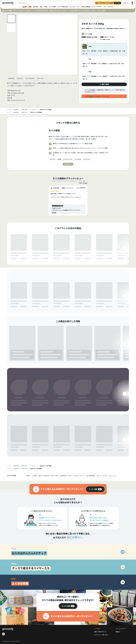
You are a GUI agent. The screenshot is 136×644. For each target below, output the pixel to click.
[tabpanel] (42, 92)
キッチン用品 (52, 7)
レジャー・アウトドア (97, 7)
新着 (29, 7)
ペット (78, 7)
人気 (25, 7)
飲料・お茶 (24, 110)
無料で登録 (15, 257)
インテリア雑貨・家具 (62, 7)
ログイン (126, 3)
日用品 (46, 7)
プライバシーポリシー (121, 603)
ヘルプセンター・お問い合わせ (101, 609)
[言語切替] (132, 3)
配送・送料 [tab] (40, 78)
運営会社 (118, 606)
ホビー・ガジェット (108, 7)
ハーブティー (33, 110)
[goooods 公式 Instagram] (4, 609)
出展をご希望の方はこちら (100, 606)
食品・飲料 (36, 7)
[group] (95, 464)
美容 (41, 7)
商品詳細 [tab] (20, 78)
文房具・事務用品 (86, 7)
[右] (125, 254)
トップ (9, 110)
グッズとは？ (97, 603)
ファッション (72, 7)
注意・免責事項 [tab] (30, 78)
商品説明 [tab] (11, 78)
